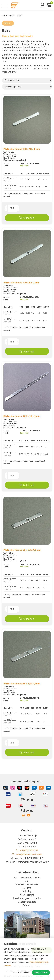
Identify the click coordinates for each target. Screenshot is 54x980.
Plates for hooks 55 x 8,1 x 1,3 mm (22, 550)
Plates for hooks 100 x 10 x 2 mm (22, 149)
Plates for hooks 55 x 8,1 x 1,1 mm (22, 684)
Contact (27, 905)
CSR (27, 881)
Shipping (27, 891)
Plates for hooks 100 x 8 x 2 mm (21, 283)
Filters (8, 23)
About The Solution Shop (27, 877)
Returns (27, 888)
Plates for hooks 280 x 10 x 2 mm (22, 416)
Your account (27, 895)
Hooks (13, 16)
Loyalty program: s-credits (27, 898)
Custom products (27, 902)
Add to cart (28, 218)
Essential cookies (21, 973)
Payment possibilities (27, 884)
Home (5, 16)
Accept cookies (41, 973)
